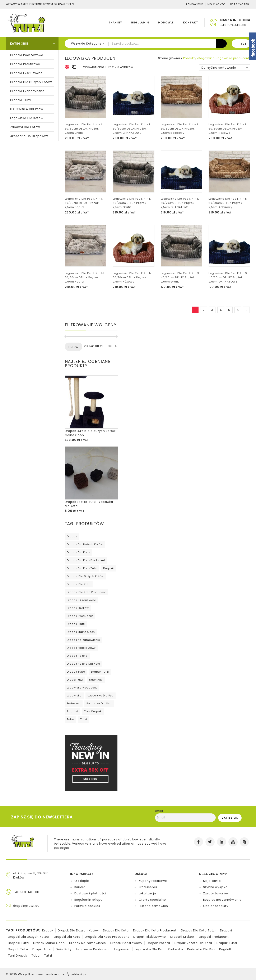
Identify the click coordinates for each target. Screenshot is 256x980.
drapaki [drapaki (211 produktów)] (109, 568)
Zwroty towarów (216, 893)
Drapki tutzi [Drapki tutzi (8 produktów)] (75, 680)
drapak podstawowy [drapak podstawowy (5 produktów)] (81, 648)
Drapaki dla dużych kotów (31, 82)
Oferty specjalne (152, 900)
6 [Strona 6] (238, 310)
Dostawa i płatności (90, 893)
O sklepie (82, 881)
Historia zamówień (153, 906)
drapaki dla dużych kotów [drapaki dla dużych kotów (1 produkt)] (85, 576)
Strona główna (169, 58)
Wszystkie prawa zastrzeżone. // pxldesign (52, 974)
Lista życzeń (240, 4)
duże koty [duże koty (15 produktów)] (96, 680)
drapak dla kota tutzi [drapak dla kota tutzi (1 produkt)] (82, 568)
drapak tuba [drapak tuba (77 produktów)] (76, 672)
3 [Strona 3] (212, 310)
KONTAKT (191, 22)
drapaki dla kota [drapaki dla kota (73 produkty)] (79, 584)
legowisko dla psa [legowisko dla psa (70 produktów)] (101, 696)
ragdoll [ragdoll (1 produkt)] (73, 711)
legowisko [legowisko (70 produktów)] (74, 696)
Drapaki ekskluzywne (26, 73)
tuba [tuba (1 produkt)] (71, 719)
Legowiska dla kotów (27, 118)
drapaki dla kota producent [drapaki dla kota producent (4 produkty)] (86, 592)
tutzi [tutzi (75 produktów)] (84, 719)
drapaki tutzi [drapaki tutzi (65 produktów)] (76, 624)
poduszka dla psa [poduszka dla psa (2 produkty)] (99, 703)
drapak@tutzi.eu (26, 906)
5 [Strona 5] (229, 310)
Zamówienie (194, 4)
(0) (244, 44)
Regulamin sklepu (89, 900)
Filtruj (74, 347)
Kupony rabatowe (153, 881)
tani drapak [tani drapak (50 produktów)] (93, 711)
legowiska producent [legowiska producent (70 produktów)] (82, 688)
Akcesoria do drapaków (29, 136)
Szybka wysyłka (215, 887)
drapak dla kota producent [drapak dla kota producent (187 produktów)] (86, 560)
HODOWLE (166, 22)
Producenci (148, 887)
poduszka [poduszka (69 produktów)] (74, 703)
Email (159, 811)
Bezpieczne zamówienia (222, 900)
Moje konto (217, 4)
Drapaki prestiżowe (25, 64)
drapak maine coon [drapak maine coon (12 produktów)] (81, 632)
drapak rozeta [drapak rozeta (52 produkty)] (77, 656)
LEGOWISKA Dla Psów (27, 109)
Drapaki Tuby (21, 100)
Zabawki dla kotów (25, 127)
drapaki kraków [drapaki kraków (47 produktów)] (78, 608)
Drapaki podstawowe (27, 55)
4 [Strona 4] (221, 310)
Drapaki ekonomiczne (27, 91)
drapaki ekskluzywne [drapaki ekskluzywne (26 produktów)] (81, 600)
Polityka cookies (87, 906)
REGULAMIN (140, 22)
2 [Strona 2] (204, 310)
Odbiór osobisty (216, 906)
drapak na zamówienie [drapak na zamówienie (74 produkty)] (83, 640)
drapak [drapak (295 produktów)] (72, 536)
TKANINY (115, 22)
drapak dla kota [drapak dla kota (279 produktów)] (78, 552)
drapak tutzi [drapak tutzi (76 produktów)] (100, 672)
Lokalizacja (147, 893)
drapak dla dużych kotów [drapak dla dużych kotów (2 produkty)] (85, 544)
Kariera (80, 887)
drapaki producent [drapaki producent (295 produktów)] (80, 616)
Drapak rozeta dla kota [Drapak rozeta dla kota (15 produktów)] (84, 664)
